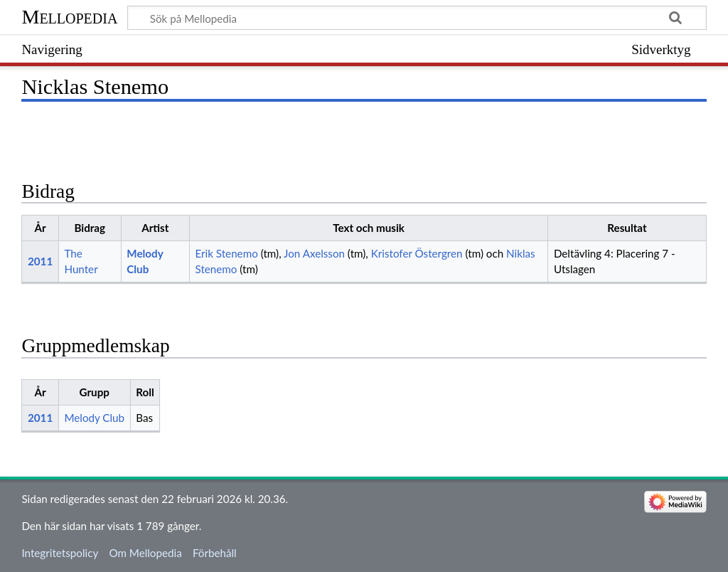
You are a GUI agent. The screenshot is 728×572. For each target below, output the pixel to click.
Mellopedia (69, 17)
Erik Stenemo (226, 253)
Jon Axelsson (314, 253)
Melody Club (94, 418)
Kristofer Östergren (417, 253)
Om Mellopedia (145, 553)
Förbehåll (215, 553)
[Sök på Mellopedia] (417, 18)
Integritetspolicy (60, 553)
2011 (40, 261)
